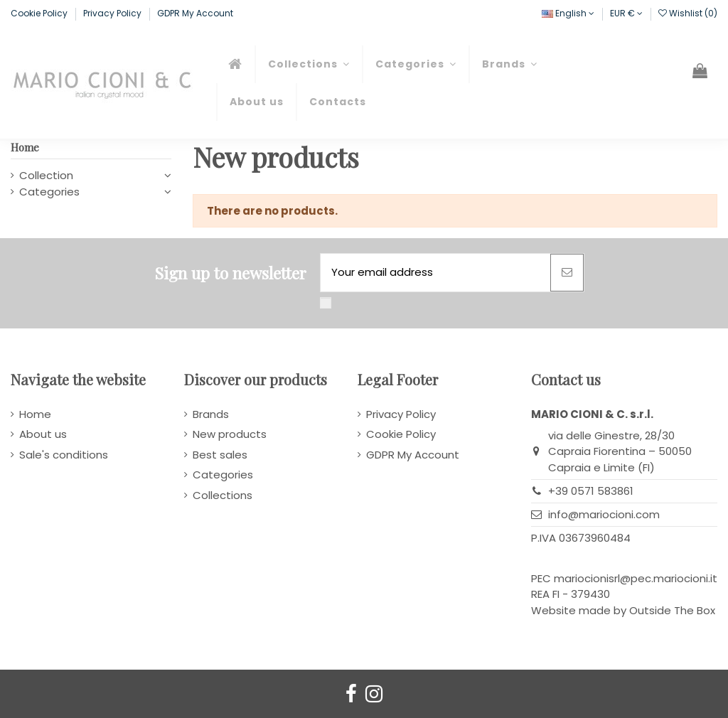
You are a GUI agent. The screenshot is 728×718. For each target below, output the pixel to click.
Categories (49, 192)
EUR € (626, 13)
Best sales (220, 455)
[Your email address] (435, 273)
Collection (46, 175)
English (568, 13)
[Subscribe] (567, 273)
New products (230, 434)
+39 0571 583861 (591, 491)
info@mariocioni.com (604, 514)
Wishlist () (688, 13)
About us (43, 434)
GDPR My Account (195, 13)
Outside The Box (672, 610)
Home (25, 147)
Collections (223, 495)
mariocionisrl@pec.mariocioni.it (636, 578)
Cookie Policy (40, 13)
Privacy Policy (113, 13)
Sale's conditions (64, 455)
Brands (211, 414)
